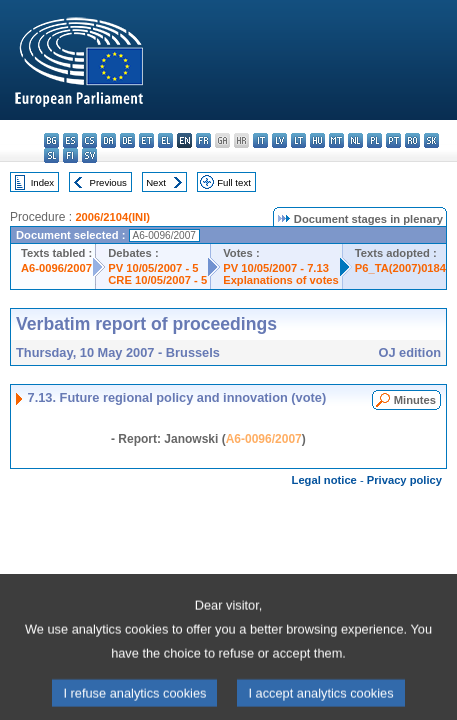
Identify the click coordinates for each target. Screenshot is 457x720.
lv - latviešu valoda (279, 140)
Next (156, 182)
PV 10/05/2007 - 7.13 (276, 268)
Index (42, 182)
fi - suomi (70, 155)
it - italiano (260, 140)
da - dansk (108, 140)
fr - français (203, 140)
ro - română (412, 140)
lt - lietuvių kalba (298, 140)
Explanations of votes (281, 280)
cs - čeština (89, 140)
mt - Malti (336, 140)
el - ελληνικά (165, 140)
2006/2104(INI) (112, 217)
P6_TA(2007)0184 (400, 268)
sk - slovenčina (431, 140)
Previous (108, 182)
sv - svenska (89, 155)
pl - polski (374, 140)
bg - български (51, 140)
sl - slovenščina (51, 155)
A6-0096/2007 (56, 268)
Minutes (415, 400)
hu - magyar (317, 140)
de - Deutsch (127, 140)
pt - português (393, 140)
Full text (234, 182)
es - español (70, 140)
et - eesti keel (146, 140)
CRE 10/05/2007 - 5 (157, 280)
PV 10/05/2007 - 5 (153, 268)
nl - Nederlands (355, 140)
